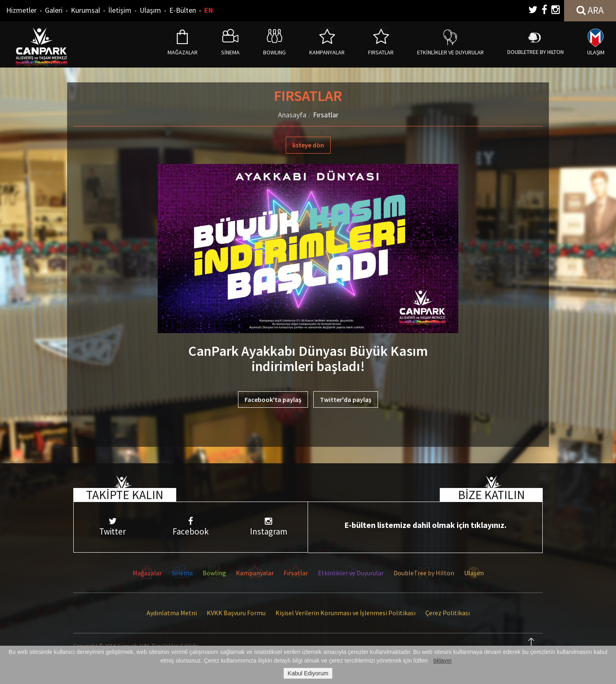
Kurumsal (85, 10)
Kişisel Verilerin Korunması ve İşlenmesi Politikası (345, 613)
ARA (590, 10)
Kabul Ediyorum (308, 673)
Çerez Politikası (448, 613)
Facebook (190, 527)
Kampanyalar (255, 573)
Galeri (54, 10)
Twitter (113, 527)
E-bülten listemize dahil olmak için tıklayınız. (425, 525)
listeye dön (308, 145)
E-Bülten (183, 10)
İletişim (120, 10)
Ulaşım (150, 10)
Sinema (182, 573)
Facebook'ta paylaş (273, 399)
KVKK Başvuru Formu (236, 613)
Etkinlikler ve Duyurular (351, 573)
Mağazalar (147, 573)
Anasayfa (292, 115)
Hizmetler (21, 10)
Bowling (214, 573)
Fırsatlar (326, 115)
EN (209, 10)
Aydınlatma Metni (172, 613)
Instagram (269, 527)
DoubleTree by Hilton (424, 573)
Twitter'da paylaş (346, 399)
